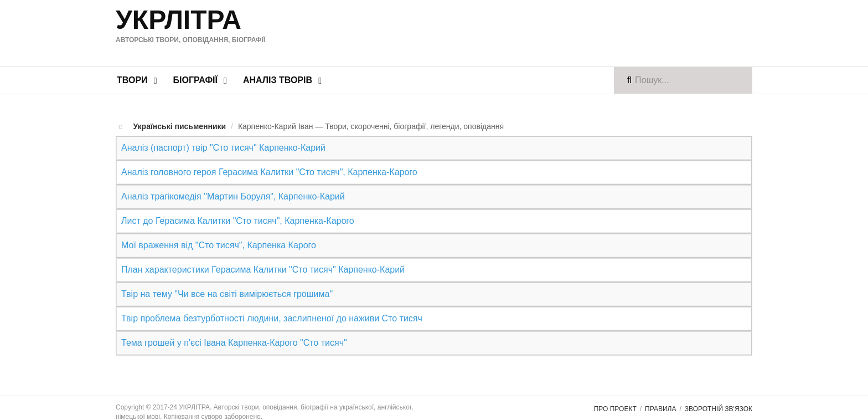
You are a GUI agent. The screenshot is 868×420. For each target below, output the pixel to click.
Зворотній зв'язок (719, 409)
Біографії (195, 80)
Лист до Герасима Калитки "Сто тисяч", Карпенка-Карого (238, 221)
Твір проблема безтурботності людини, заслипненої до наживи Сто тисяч (272, 318)
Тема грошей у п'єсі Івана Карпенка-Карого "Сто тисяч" (234, 343)
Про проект (615, 409)
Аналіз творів (278, 80)
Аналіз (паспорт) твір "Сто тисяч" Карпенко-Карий (223, 148)
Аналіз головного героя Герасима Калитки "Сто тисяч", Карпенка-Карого (269, 172)
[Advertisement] (539, 32)
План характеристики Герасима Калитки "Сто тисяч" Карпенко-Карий (263, 270)
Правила (660, 409)
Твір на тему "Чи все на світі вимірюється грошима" (227, 294)
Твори (132, 80)
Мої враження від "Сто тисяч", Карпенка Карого (219, 245)
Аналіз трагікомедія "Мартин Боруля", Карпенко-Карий (233, 196)
